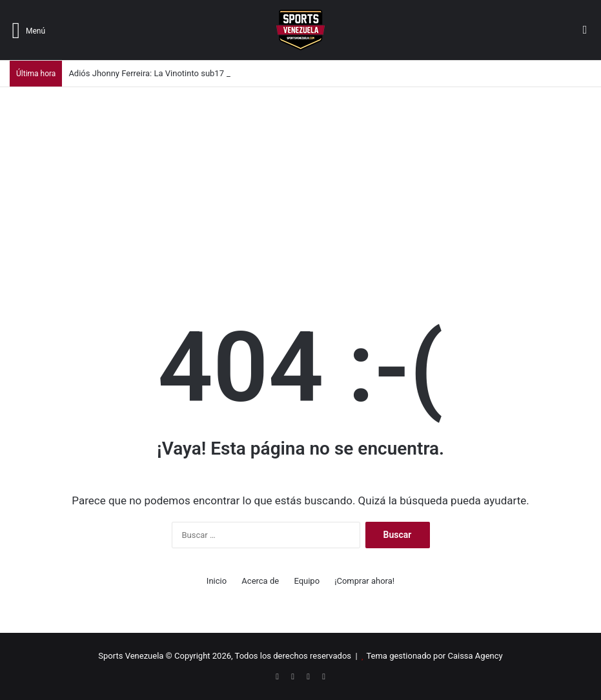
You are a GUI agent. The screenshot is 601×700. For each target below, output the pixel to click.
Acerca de (260, 581)
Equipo (307, 581)
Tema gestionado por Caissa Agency (434, 656)
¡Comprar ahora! (364, 581)
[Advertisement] (300, 184)
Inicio (217, 581)
